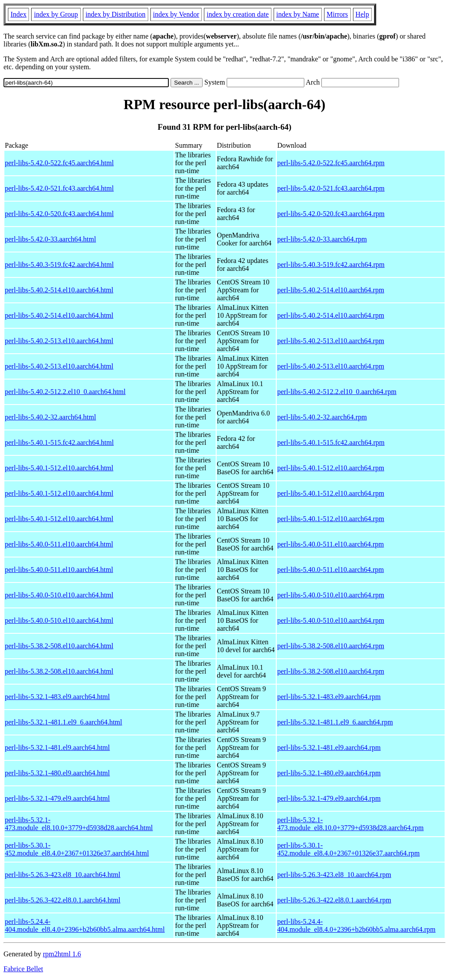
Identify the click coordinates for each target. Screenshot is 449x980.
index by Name (298, 14)
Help (362, 14)
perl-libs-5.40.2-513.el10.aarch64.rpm (331, 341)
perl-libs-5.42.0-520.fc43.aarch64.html (59, 214)
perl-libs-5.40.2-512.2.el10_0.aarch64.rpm (337, 392)
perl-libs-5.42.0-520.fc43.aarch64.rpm (331, 214)
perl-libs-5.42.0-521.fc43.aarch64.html (59, 188)
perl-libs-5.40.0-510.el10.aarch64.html (59, 595)
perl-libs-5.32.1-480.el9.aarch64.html (57, 773)
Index (18, 14)
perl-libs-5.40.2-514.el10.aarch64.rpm (331, 290)
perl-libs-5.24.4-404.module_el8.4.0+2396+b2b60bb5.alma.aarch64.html (85, 925)
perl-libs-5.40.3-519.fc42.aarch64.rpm (331, 265)
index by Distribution (116, 14)
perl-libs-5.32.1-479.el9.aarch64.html (57, 798)
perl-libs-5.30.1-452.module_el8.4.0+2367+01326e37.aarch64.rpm (348, 849)
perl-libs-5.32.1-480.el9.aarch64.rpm (329, 773)
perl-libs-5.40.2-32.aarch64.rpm (322, 417)
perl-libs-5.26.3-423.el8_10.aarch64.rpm (334, 875)
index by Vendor (176, 14)
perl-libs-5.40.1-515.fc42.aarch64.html (59, 442)
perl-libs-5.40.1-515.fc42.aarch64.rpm (331, 442)
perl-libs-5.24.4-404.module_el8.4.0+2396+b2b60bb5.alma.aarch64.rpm (356, 925)
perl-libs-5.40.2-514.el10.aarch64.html (59, 290)
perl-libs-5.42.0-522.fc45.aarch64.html (59, 163)
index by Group (56, 14)
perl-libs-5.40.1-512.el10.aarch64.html (59, 468)
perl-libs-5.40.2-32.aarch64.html (50, 417)
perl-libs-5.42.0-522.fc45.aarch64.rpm (331, 163)
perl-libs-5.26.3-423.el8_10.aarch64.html (63, 875)
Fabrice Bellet (23, 969)
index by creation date (238, 14)
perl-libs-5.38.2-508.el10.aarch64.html (59, 646)
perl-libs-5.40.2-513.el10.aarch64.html (59, 341)
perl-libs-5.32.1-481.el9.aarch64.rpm (329, 747)
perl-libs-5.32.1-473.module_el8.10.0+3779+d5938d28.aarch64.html (79, 824)
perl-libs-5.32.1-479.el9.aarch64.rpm (329, 798)
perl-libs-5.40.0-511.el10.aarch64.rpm (330, 544)
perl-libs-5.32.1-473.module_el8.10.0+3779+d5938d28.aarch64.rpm (350, 824)
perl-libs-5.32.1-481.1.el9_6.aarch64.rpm (335, 722)
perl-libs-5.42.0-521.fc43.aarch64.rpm (331, 188)
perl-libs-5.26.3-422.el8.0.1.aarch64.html (63, 900)
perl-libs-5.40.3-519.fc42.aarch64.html (59, 265)
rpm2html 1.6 (62, 954)
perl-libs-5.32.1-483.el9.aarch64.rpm (329, 697)
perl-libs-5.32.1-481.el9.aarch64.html (57, 747)
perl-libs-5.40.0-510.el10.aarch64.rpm (331, 595)
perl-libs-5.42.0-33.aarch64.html (50, 239)
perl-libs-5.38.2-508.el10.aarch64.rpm (331, 646)
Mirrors (337, 14)
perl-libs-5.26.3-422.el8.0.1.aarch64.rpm (334, 900)
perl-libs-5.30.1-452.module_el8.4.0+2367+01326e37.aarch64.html (77, 849)
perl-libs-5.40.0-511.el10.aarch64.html (59, 544)
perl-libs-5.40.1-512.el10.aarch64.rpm (331, 468)
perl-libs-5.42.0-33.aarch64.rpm (322, 239)
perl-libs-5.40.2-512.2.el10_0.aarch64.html (65, 392)
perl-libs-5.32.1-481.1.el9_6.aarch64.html (64, 722)
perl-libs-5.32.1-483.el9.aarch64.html (57, 697)
